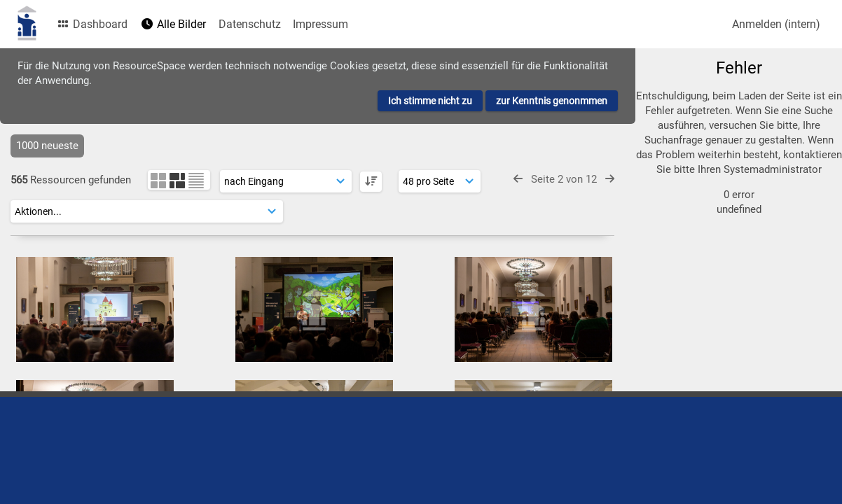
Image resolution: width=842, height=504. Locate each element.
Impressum (320, 24)
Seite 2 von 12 (564, 179)
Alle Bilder (173, 24)
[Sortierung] (286, 181)
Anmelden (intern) (776, 24)
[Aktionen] (147, 211)
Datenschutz (250, 24)
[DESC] (371, 182)
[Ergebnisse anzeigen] (440, 181)
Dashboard (92, 24)
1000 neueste (47, 146)
